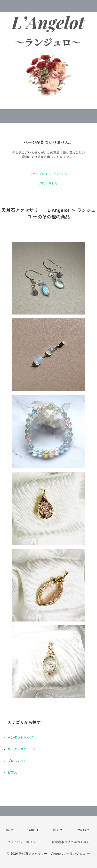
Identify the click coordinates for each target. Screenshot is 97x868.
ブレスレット (17, 761)
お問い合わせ (48, 183)
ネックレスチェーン (22, 749)
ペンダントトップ (20, 738)
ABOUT (34, 830)
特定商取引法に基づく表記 (71, 842)
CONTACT (83, 830)
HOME (11, 830)
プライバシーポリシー (23, 842)
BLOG (58, 830)
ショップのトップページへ (48, 174)
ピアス (12, 773)
